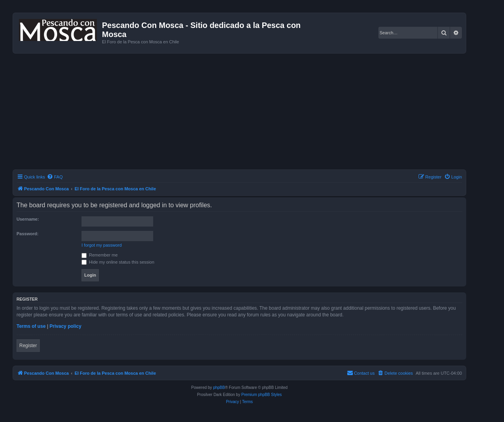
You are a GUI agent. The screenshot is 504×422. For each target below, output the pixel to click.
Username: (28, 219)
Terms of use (31, 326)
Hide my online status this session (118, 262)
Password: (28, 234)
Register (28, 346)
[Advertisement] (249, 113)
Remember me (100, 255)
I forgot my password (102, 245)
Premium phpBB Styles (262, 395)
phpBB (219, 388)
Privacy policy (66, 326)
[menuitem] (55, 177)
